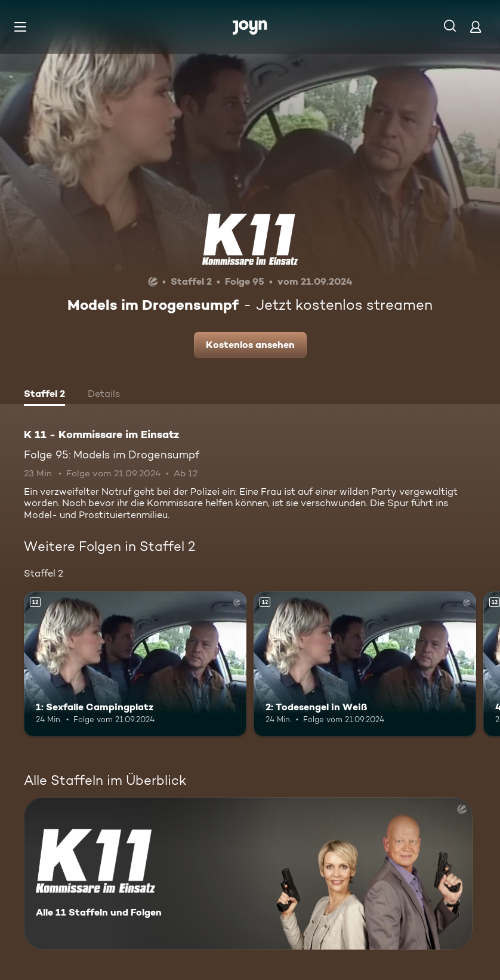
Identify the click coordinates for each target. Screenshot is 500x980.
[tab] (44, 395)
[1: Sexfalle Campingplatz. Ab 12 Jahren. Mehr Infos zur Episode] (135, 664)
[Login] (476, 27)
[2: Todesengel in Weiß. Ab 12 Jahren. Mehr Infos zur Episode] (365, 664)
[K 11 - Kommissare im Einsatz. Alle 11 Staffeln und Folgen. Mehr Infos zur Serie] (248, 873)
